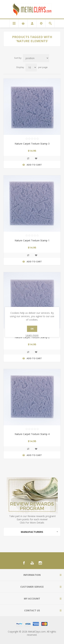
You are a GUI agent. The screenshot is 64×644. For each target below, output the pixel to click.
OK (32, 329)
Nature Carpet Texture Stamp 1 (32, 240)
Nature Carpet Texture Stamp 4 (32, 434)
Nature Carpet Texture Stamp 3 (32, 144)
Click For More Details (32, 523)
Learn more (32, 335)
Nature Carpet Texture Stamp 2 (32, 337)
